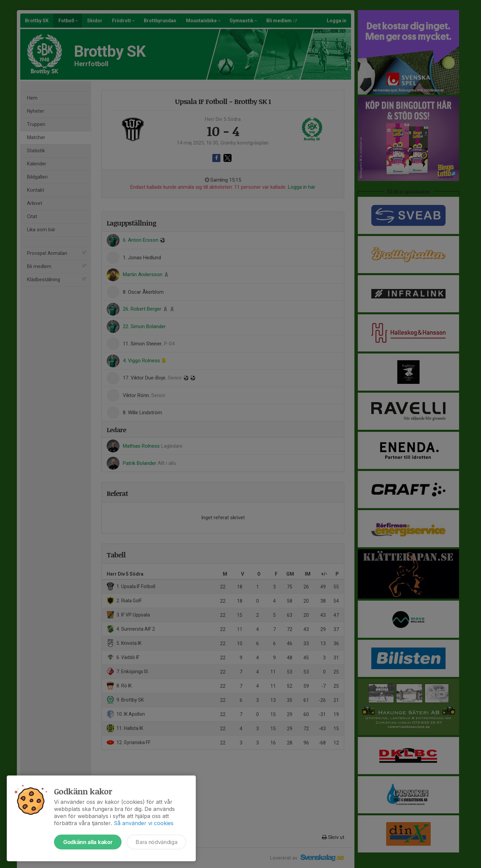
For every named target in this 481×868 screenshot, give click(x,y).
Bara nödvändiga (156, 842)
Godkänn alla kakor (88, 842)
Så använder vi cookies (144, 823)
